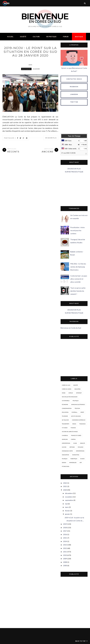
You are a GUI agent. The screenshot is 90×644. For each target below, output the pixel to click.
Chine (75, 443)
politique (76, 401)
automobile (66, 401)
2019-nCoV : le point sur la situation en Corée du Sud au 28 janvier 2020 (30, 52)
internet (79, 393)
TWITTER (74, 102)
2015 (65, 538)
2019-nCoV (26, 69)
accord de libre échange (70, 432)
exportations (66, 443)
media (74, 424)
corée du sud (66, 385)
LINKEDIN (74, 94)
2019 (65, 524)
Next (51, 105)
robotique (74, 459)
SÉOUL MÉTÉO (74, 120)
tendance (82, 424)
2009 (65, 559)
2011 (65, 552)
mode (64, 393)
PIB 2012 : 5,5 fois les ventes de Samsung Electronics (78, 267)
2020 (65, 490)
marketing (76, 455)
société (76, 385)
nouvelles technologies (70, 397)
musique (65, 459)
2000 (65, 566)
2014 (65, 541)
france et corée (76, 435)
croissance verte (67, 451)
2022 (65, 483)
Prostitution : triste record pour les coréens (77, 230)
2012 (65, 548)
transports (66, 424)
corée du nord (67, 389)
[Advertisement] (74, 190)
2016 (65, 534)
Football (74, 412)
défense (72, 447)
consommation (67, 408)
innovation (65, 455)
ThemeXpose (23, 641)
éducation (65, 412)
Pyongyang (66, 466)
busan (82, 459)
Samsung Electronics (78, 404)
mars (67, 507)
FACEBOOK (74, 87)
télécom (77, 408)
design (64, 463)
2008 (65, 562)
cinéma (73, 439)
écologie (81, 447)
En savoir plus (51, 138)
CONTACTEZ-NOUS (74, 79)
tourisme (65, 416)
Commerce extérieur (79, 420)
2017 (65, 531)
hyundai (65, 428)
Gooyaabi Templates (47, 641)
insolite (82, 443)
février (67, 511)
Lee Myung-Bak (76, 416)
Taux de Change (74, 136)
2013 (65, 545)
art (81, 463)
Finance (73, 428)
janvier (67, 514)
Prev (45, 105)
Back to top (81, 641)
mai (66, 504)
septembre (69, 500)
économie (65, 404)
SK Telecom (65, 420)
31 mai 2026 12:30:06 (68, 153)
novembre (69, 497)
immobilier (73, 463)
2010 (65, 555)
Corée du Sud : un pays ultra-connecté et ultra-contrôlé (79, 279)
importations (80, 451)
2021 (65, 486)
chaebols (65, 435)
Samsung (65, 439)
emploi (71, 393)
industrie (77, 389)
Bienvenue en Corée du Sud (71, 328)
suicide (64, 447)
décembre (69, 493)
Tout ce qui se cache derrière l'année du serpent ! (78, 291)
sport (82, 412)
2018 (65, 528)
